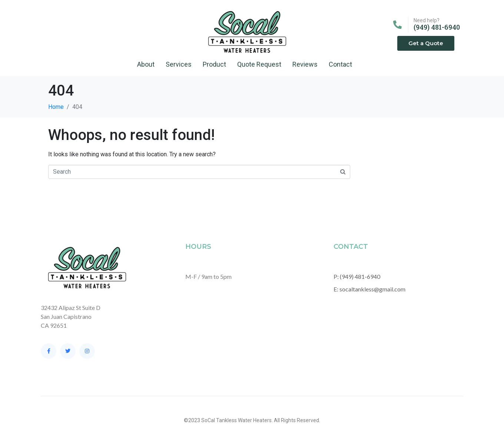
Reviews (305, 64)
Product (214, 64)
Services (179, 64)
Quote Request (259, 64)
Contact (340, 64)
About (146, 64)
